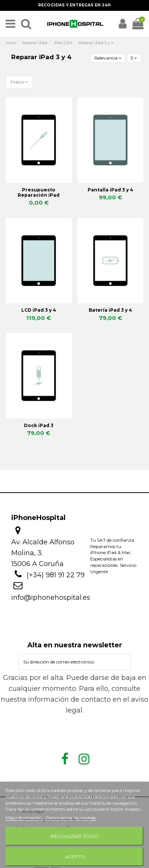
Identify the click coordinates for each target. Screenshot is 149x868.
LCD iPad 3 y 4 (39, 310)
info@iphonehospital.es (51, 598)
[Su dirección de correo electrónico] (68, 662)
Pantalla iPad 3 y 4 (110, 190)
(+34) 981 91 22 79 (56, 575)
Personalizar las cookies (71, 818)
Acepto (75, 857)
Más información (24, 818)
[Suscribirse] (124, 662)
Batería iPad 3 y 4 (110, 310)
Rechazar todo (74, 836)
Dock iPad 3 (39, 425)
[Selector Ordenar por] (108, 58)
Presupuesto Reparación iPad (39, 192)
